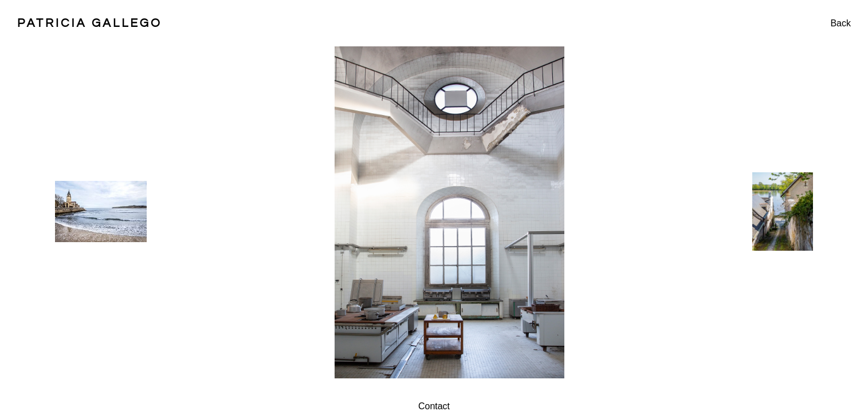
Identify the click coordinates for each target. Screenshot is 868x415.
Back (840, 23)
